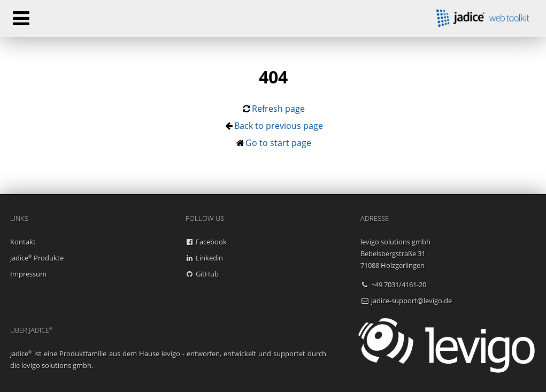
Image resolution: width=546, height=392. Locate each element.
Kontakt (23, 242)
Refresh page (278, 109)
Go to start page (278, 143)
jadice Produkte (37, 258)
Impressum (28, 274)
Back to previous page (279, 126)
